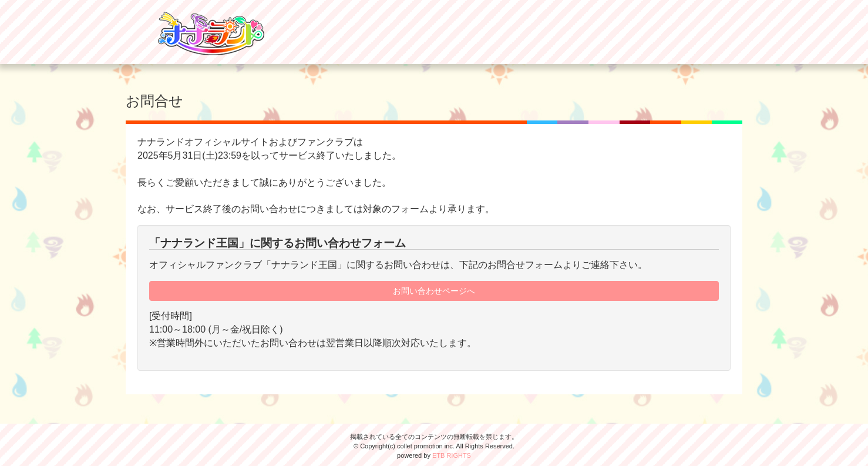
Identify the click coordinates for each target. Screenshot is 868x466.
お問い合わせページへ (434, 291)
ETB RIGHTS (452, 455)
